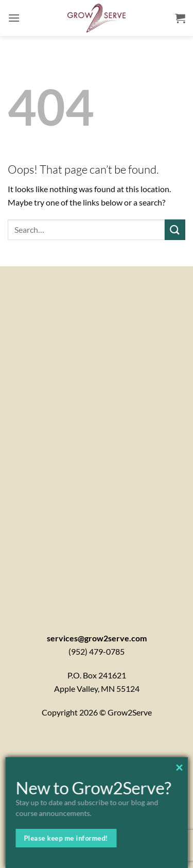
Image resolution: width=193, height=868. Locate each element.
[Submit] (175, 229)
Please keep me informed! (66, 838)
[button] (14, 18)
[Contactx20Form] (97, 436)
